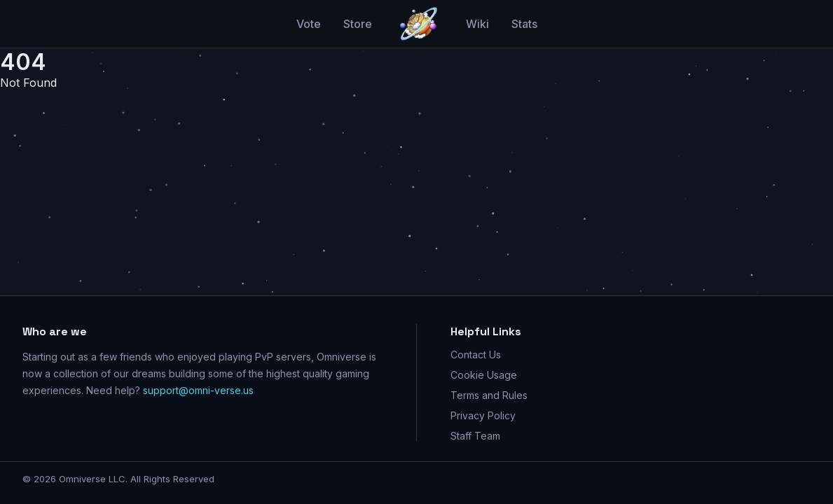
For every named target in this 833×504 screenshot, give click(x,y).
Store (358, 24)
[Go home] (419, 24)
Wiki (477, 24)
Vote (309, 24)
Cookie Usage (484, 375)
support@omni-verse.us (198, 390)
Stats (524, 24)
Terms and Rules (489, 395)
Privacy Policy (483, 415)
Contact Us (476, 355)
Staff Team (475, 436)
